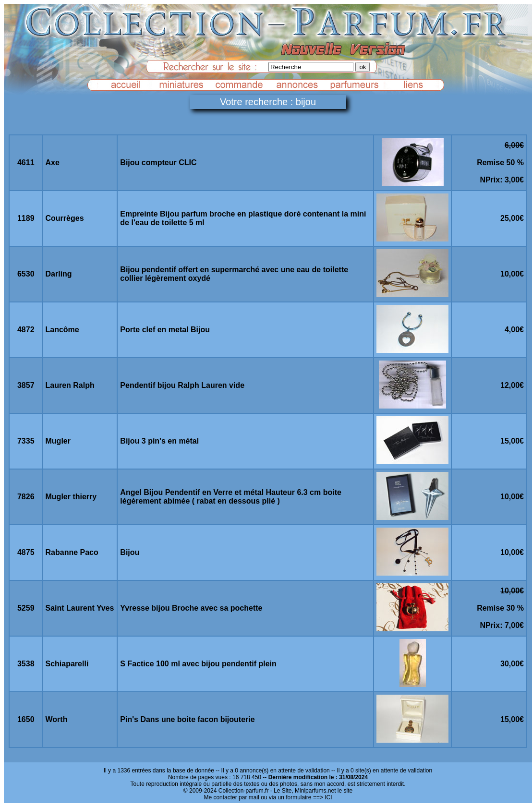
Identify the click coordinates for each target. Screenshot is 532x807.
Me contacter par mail (231, 797)
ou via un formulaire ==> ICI (296, 797)
